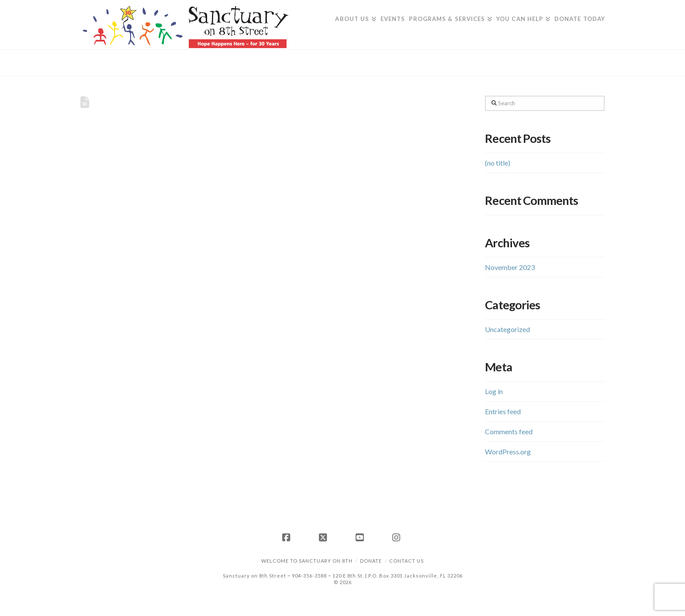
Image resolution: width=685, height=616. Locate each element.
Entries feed (503, 411)
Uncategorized (507, 329)
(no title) (498, 163)
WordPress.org (508, 452)
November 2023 (510, 267)
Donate (371, 561)
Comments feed (509, 431)
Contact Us (407, 561)
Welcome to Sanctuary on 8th (307, 561)
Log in (494, 391)
